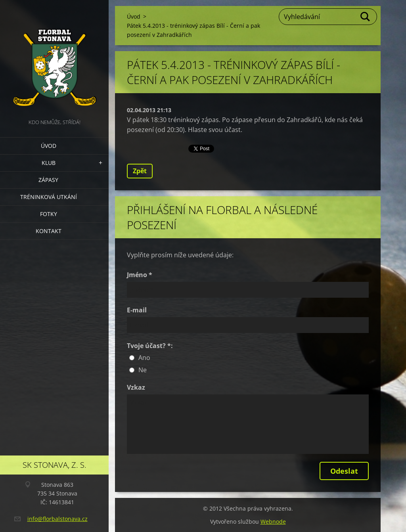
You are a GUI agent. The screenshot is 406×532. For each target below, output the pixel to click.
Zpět (140, 171)
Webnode (273, 521)
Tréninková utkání (49, 197)
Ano (144, 358)
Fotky (49, 214)
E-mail (137, 310)
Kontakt (49, 231)
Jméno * (140, 275)
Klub (49, 163)
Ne (143, 370)
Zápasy (48, 180)
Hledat (366, 17)
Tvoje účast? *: (150, 346)
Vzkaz (136, 387)
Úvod (49, 146)
